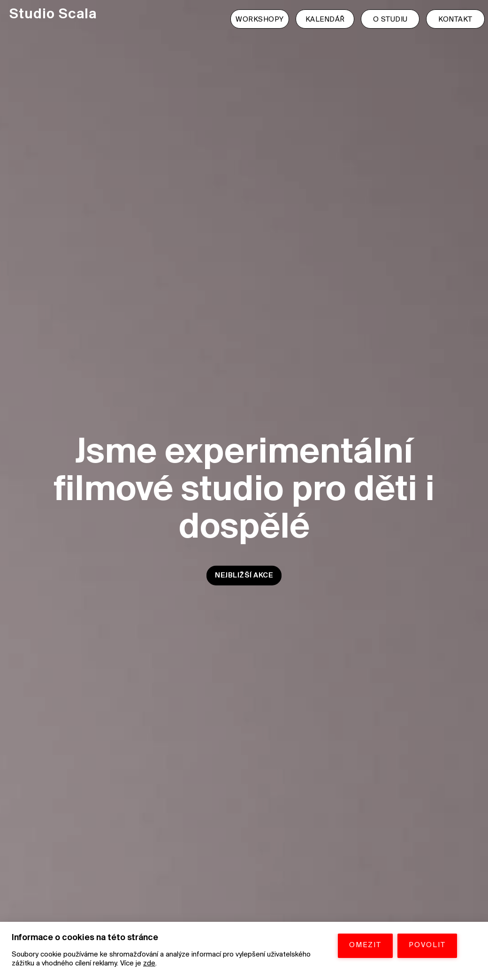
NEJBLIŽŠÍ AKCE (244, 575)
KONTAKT (455, 20)
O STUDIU (390, 20)
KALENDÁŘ (325, 20)
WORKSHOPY (260, 20)
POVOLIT (427, 945)
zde (149, 964)
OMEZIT (365, 945)
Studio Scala (53, 15)
